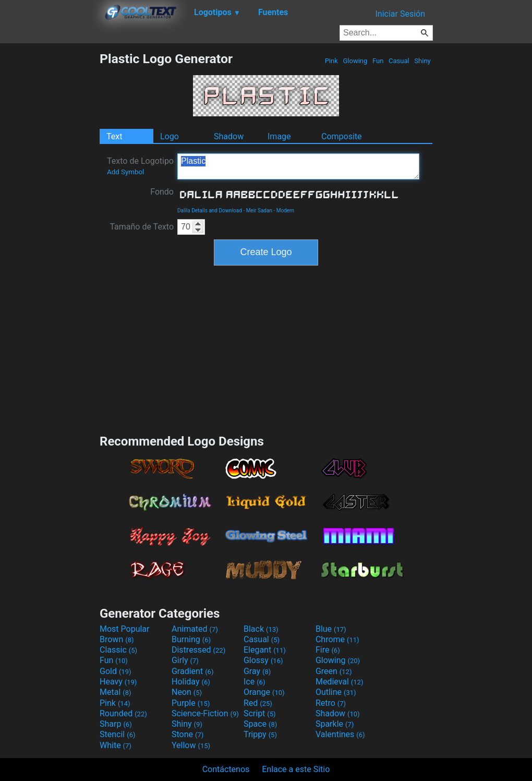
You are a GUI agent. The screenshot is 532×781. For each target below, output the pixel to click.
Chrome (337, 639)
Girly (185, 660)
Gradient (192, 671)
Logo (170, 136)
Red (258, 703)
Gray (257, 671)
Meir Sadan (259, 211)
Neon (187, 692)
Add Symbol (125, 172)
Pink (331, 61)
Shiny (422, 61)
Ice (254, 682)
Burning (191, 639)
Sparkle (335, 724)
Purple (191, 703)
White (116, 745)
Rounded (123, 713)
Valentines (340, 734)
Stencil (117, 734)
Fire (328, 650)
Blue (331, 629)
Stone (188, 734)
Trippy (260, 734)
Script (260, 713)
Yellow (191, 745)
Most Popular (125, 629)
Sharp (116, 724)
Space (260, 724)
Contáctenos (226, 769)
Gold (116, 671)
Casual (399, 61)
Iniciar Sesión (400, 14)
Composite (342, 136)
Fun (378, 61)
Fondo (162, 192)
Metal (116, 692)
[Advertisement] (50, 208)
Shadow (229, 136)
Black (261, 629)
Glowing (355, 61)
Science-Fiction (205, 713)
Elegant (265, 650)
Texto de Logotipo (140, 166)
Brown (117, 639)
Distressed (198, 650)
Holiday (191, 682)
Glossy (263, 660)
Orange (264, 692)
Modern (285, 211)
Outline (336, 692)
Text (114, 136)
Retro (331, 703)
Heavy (118, 682)
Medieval (340, 682)
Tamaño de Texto (142, 227)
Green (334, 671)
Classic (118, 650)
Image (279, 136)
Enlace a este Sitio (296, 769)
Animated (195, 629)
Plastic (298, 166)
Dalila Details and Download (210, 211)
